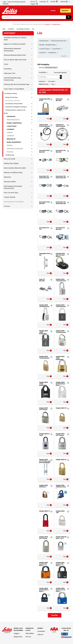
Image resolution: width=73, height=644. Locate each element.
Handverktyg (8, 69)
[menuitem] (65, 2)
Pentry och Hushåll (9, 159)
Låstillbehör (10, 136)
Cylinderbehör (11, 116)
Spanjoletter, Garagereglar (15, 149)
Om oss (34, 2)
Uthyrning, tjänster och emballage (14, 202)
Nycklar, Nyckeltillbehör (14, 142)
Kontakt (54, 2)
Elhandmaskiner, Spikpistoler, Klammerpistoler (12, 50)
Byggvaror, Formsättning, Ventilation (15, 44)
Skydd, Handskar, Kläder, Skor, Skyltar (15, 168)
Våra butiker (30, 633)
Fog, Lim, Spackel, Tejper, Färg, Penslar (15, 60)
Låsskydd (10, 132)
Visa (49, 119)
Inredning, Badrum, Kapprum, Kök (15, 110)
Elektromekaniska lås (13, 120)
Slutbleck (10, 145)
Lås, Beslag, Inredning (23, 29)
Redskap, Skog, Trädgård (11, 163)
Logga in (17, 633)
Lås (33, 29)
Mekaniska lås (11, 139)
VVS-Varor (7, 206)
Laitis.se (40, 634)
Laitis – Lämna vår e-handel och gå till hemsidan (16, 3)
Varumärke (51, 81)
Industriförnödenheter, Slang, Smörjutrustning (12, 79)
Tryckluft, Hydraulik (10, 197)
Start (4, 29)
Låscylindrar (11, 129)
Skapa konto (18, 637)
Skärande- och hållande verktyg (13, 173)
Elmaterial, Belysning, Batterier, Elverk (15, 55)
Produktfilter (42, 72)
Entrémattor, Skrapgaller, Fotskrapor (16, 107)
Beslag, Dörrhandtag (11, 97)
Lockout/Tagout (12, 126)
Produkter (11, 29)
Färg (53, 84)
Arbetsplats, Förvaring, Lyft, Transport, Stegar (15, 39)
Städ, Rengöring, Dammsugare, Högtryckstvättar (13, 187)
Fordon (6, 64)
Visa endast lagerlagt (61, 72)
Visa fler (65, 56)
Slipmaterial (7, 177)
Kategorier (42, 81)
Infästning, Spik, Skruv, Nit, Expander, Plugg (17, 84)
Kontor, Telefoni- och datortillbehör (14, 89)
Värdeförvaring (10, 155)
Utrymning (10, 152)
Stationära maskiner (10, 182)
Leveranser (44, 2)
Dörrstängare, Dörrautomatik (14, 104)
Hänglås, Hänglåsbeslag (14, 123)
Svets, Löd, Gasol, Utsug (11, 193)
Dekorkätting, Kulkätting (12, 101)
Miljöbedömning (43, 84)
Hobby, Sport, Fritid (10, 73)
